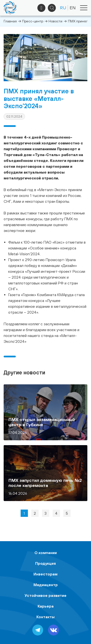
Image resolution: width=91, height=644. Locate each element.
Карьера (46, 606)
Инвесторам (45, 574)
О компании (46, 553)
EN (73, 8)
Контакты (45, 617)
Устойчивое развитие (46, 595)
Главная (10, 21)
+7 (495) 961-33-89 (41, 8)
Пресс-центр (33, 21)
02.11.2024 (14, 116)
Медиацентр (46, 585)
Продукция (45, 563)
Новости (55, 21)
